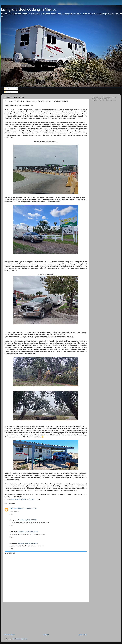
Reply (11, 514)
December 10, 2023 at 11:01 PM (28, 532)
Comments (8, 92)
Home (46, 635)
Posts (7, 89)
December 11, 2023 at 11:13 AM (28, 543)
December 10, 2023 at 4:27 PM (27, 508)
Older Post (82, 635)
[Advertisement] (46, 618)
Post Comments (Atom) (20, 639)
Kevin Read (13, 508)
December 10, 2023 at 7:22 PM (28, 520)
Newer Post (10, 635)
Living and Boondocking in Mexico (29, 9)
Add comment (10, 553)
